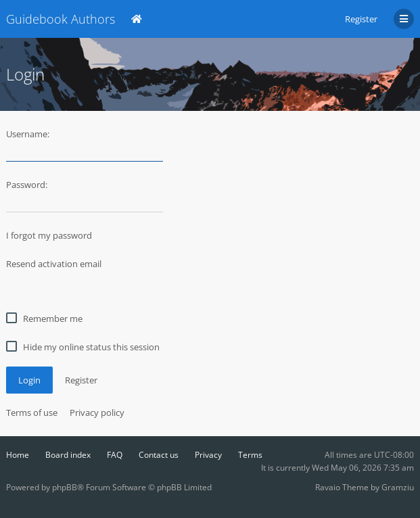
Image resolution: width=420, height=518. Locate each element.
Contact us (159, 455)
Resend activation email (54, 264)
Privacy (208, 455)
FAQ (115, 455)
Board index (68, 455)
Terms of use (32, 413)
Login (29, 380)
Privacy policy (97, 413)
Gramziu (398, 487)
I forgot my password (49, 235)
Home (18, 455)
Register (361, 19)
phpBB (65, 487)
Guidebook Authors (61, 19)
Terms (250, 455)
